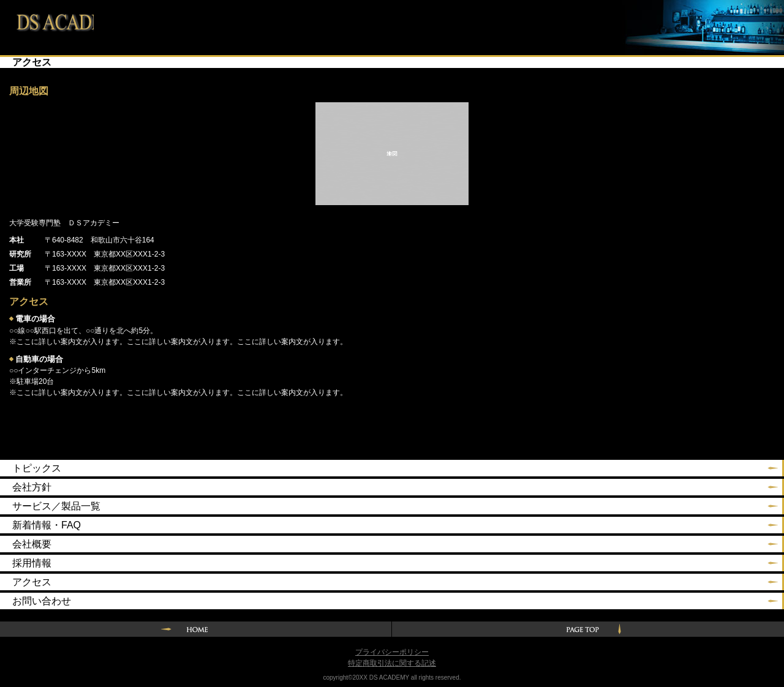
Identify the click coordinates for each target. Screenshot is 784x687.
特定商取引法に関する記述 (392, 663)
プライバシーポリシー (392, 652)
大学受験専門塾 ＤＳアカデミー (47, 20)
